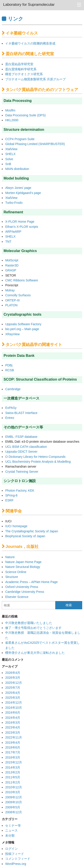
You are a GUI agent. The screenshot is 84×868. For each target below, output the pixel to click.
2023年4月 (13, 727)
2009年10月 (14, 802)
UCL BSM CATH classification (26, 447)
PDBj (9, 365)
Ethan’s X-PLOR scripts (22, 227)
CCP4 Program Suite (20, 139)
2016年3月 (13, 757)
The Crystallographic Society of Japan (32, 531)
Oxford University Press (22, 587)
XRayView (12, 334)
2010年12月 (14, 787)
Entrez (10, 418)
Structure (12, 577)
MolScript (12, 260)
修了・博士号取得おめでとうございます (33, 628)
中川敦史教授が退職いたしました (29, 623)
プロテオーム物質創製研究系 (26, 79)
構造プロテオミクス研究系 (24, 74)
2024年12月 (14, 702)
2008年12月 (14, 812)
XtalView (11, 149)
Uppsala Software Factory (23, 324)
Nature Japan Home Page (23, 562)
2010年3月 (13, 792)
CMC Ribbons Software (22, 280)
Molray (10, 290)
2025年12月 (14, 683)
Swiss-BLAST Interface (21, 413)
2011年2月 (13, 782)
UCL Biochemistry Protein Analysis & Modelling (38, 462)
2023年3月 (13, 733)
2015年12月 (14, 762)
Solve (9, 159)
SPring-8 (11, 495)
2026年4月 (13, 673)
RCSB (10, 370)
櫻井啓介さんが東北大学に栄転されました (35, 653)
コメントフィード (18, 859)
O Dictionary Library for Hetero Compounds (35, 457)
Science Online (16, 572)
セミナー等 (13, 826)
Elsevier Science (17, 597)
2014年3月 (13, 767)
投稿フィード (15, 854)
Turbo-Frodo (14, 203)
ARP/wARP (13, 232)
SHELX (10, 154)
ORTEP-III (12, 300)
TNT (8, 242)
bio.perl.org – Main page (22, 329)
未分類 (10, 836)
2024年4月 (13, 718)
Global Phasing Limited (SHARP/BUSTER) (35, 144)
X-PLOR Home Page (20, 222)
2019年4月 (13, 743)
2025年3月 (13, 698)
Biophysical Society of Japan (25, 536)
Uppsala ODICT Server (21, 452)
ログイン (11, 849)
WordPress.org (16, 864)
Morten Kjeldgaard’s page (23, 193)
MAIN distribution (17, 169)
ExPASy (11, 408)
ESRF (9, 500)
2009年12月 (14, 797)
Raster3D (12, 265)
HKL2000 (12, 120)
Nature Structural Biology (23, 567)
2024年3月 (13, 723)
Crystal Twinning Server (22, 472)
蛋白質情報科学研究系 (21, 69)
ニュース (11, 830)
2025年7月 (13, 688)
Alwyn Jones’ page (18, 188)
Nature (10, 557)
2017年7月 (13, 752)
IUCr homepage (16, 526)
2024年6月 (13, 713)
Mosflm (10, 110)
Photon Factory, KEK (20, 491)
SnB (8, 164)
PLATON (11, 305)
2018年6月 (13, 747)
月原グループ (56, 79)
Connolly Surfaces (18, 295)
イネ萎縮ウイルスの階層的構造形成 (30, 43)
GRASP (11, 270)
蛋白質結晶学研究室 (19, 64)
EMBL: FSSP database (21, 437)
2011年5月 (13, 777)
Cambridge (13, 389)
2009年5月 (13, 807)
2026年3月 (13, 678)
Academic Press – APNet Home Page (31, 582)
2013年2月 (13, 772)
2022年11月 (14, 737)
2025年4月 (13, 693)
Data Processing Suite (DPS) (25, 115)
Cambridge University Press (25, 592)
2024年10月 (14, 708)
